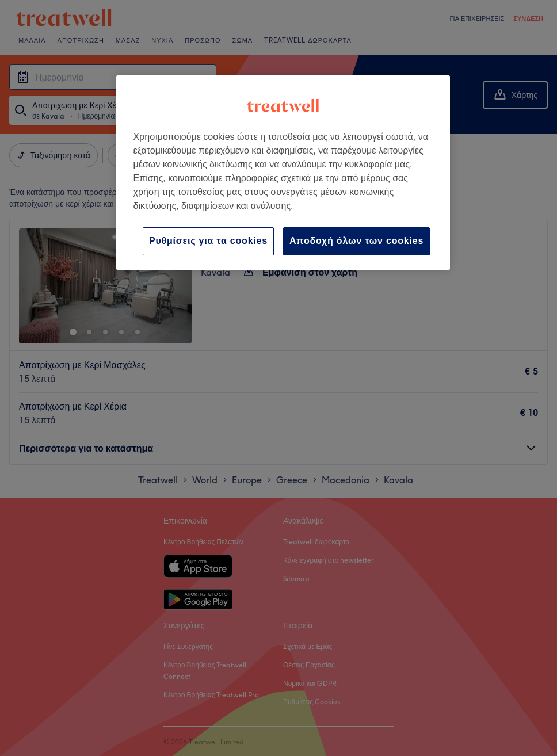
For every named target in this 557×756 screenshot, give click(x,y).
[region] (283, 172)
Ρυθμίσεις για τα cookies (208, 241)
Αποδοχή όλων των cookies (356, 241)
